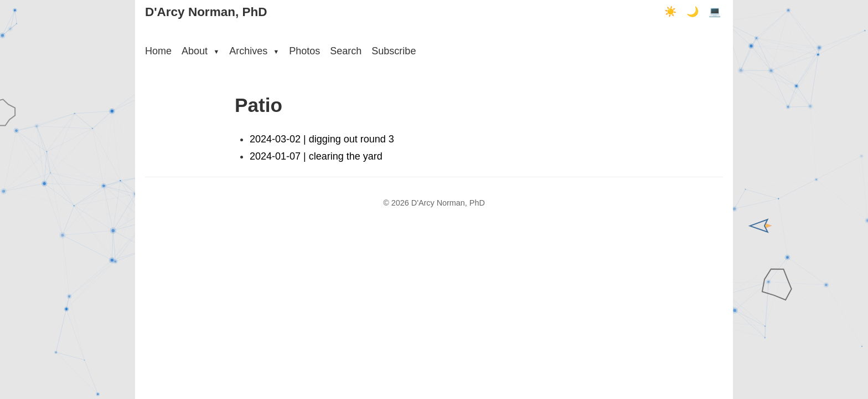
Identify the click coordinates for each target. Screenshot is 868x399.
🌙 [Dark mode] (693, 12)
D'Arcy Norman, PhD (206, 12)
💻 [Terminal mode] (715, 12)
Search (346, 51)
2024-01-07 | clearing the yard (316, 156)
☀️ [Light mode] (670, 12)
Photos (304, 51)
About (200, 51)
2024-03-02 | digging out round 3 (322, 139)
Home (158, 51)
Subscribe (394, 51)
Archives (254, 51)
